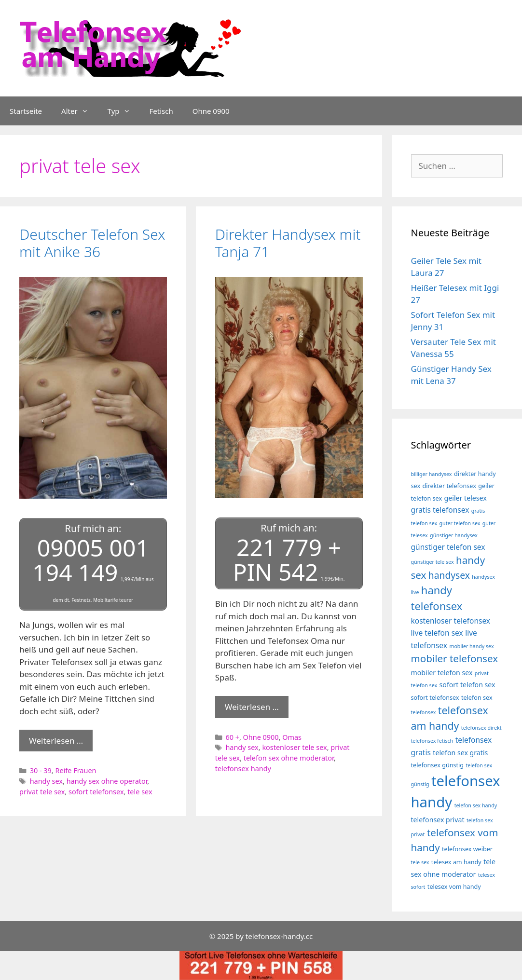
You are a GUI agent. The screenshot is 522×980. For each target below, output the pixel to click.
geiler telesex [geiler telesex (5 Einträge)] (466, 498)
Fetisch (161, 111)
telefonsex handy (243, 769)
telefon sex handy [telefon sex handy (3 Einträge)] (476, 805)
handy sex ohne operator (107, 781)
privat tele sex (42, 792)
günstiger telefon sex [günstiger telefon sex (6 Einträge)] (448, 547)
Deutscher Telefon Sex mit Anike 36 (92, 243)
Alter (80, 111)
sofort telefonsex (96, 792)
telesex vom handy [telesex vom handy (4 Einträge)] (454, 887)
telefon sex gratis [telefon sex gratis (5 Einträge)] (460, 753)
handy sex (46, 781)
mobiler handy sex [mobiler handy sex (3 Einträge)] (471, 646)
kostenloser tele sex (294, 747)
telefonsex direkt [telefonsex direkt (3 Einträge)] (481, 728)
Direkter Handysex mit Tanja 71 (288, 243)
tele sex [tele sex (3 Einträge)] (420, 862)
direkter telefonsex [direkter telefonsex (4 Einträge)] (449, 486)
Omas (292, 737)
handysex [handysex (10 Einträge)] (449, 575)
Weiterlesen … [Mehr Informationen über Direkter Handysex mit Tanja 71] (252, 707)
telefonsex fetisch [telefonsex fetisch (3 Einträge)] (432, 741)
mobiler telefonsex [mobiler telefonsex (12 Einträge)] (455, 658)
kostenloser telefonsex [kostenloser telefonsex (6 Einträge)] (451, 621)
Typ (124, 111)
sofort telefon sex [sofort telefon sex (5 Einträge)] (467, 685)
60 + (232, 737)
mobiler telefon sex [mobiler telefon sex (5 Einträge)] (442, 673)
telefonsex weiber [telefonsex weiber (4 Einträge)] (467, 849)
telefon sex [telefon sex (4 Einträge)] (477, 698)
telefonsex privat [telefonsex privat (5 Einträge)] (438, 820)
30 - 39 (41, 770)
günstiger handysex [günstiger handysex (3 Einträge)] (454, 535)
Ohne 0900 (211, 111)
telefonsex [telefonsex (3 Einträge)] (424, 712)
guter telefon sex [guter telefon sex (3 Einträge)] (460, 523)
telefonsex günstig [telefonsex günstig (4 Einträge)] (438, 765)
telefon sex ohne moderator (289, 758)
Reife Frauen (76, 770)
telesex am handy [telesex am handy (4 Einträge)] (456, 862)
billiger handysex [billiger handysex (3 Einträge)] (432, 474)
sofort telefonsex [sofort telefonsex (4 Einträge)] (435, 698)
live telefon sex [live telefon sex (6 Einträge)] (437, 633)
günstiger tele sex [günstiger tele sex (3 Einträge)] (433, 562)
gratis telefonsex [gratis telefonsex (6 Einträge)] (440, 510)
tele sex (140, 792)
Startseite (26, 111)
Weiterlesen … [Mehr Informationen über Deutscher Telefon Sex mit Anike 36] (56, 741)
